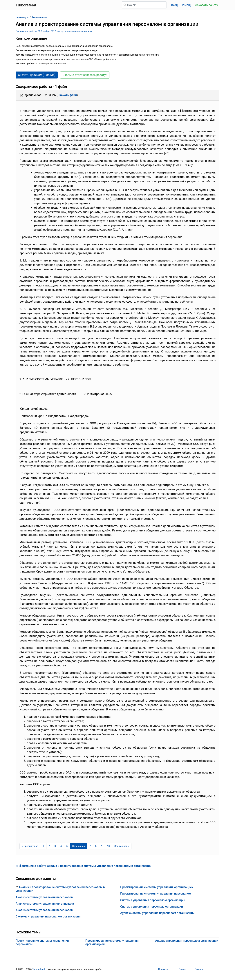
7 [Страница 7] (90, 846)
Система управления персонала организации (152, 907)
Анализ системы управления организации (45, 904)
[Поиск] (144, 5)
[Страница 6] (78, 846)
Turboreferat (39, 969)
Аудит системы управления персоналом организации (157, 913)
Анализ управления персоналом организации (187, 941)
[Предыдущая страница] (30, 846)
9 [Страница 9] (102, 846)
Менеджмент (40, 17)
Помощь (186, 5)
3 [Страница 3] (55, 846)
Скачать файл (67, 95)
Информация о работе (84, 866)
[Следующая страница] (122, 846)
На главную (22, 17)
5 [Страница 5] (67, 846)
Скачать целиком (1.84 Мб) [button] (37, 75)
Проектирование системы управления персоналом (156, 894)
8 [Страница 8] (96, 846)
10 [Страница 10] (108, 846)
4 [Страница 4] (61, 846)
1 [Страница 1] (43, 846)
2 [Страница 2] (49, 846)
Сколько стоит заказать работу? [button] (85, 75)
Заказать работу (207, 5)
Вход (174, 5)
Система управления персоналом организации (48, 916)
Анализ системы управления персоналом (44, 897)
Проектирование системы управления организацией (157, 887)
